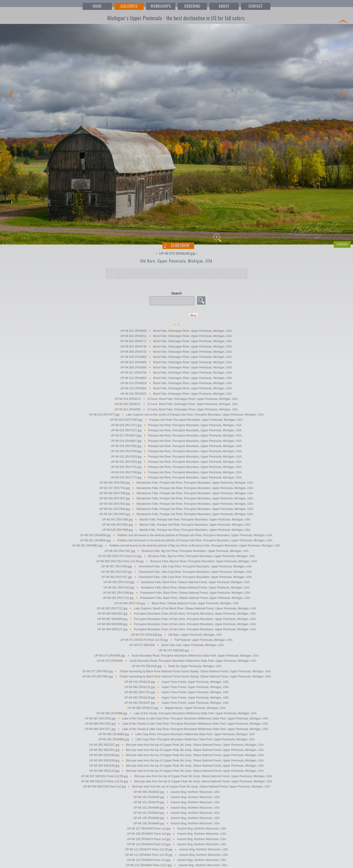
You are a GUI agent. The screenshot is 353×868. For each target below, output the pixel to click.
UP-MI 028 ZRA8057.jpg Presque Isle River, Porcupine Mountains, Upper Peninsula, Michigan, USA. (177, 441)
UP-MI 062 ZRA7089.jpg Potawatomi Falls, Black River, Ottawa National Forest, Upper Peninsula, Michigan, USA (176, 593)
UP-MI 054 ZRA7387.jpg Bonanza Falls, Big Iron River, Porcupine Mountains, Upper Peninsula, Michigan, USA (177, 551)
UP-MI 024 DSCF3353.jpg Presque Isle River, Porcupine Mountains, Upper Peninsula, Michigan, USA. (176, 420)
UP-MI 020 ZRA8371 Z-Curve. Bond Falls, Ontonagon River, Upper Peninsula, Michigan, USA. (176, 404)
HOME (97, 6)
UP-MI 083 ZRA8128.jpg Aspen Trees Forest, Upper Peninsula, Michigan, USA (176, 698)
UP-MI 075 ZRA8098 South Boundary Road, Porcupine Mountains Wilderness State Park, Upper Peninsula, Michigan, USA (177, 661)
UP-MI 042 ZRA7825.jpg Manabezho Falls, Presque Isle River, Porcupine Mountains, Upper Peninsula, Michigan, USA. (177, 514)
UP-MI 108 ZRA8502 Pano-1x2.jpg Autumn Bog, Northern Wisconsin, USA (176, 834)
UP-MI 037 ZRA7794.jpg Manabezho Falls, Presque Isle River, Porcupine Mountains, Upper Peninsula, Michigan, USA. (177, 488)
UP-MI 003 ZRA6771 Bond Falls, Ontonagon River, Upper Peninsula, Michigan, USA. (176, 341)
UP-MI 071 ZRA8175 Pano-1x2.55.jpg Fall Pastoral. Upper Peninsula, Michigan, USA (177, 640)
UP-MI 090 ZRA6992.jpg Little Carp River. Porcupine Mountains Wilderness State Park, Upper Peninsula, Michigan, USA (176, 734)
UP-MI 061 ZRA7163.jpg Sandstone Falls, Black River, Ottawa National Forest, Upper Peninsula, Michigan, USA (177, 588)
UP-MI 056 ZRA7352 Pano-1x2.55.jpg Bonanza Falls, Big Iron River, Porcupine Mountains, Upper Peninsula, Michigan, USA (176, 561)
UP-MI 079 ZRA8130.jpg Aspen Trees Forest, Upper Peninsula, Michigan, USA (176, 682)
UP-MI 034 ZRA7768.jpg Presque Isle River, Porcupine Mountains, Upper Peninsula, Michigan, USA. (177, 472)
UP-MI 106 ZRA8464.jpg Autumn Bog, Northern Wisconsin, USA (176, 823)
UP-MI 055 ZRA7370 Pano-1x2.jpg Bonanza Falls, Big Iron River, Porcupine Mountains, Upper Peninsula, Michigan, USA (176, 556)
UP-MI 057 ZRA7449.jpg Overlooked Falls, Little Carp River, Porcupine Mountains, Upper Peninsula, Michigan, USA (176, 567)
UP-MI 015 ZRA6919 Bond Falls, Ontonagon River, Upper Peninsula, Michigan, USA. (176, 383)
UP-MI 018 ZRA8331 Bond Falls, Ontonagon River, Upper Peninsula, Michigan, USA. (176, 394)
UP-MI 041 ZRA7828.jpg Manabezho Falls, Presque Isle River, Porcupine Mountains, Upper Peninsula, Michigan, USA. (177, 509)
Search (176, 293)
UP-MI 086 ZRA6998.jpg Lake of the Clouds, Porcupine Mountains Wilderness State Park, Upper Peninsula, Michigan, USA (176, 713)
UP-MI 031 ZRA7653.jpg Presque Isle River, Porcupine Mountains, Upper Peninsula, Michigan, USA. (177, 457)
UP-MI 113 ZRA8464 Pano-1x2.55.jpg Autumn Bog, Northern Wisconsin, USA (176, 855)
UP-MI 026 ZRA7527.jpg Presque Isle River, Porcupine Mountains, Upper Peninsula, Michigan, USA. (177, 430)
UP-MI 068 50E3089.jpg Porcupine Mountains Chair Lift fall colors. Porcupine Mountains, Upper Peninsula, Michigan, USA (176, 624)
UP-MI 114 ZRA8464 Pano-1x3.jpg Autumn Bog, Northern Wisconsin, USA (176, 860)
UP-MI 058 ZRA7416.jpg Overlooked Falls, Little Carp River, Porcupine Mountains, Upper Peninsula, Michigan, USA (176, 572)
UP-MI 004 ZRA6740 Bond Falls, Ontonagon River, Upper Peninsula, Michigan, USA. (176, 347)
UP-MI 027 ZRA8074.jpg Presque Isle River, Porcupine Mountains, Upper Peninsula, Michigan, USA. (177, 436)
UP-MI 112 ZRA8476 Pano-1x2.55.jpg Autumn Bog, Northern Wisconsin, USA (176, 850)
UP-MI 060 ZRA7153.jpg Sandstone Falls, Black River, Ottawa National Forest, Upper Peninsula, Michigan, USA (177, 582)
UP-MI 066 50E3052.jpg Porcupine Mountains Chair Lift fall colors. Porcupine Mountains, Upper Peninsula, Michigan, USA (176, 614)
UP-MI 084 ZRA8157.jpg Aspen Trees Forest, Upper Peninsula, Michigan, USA (176, 703)
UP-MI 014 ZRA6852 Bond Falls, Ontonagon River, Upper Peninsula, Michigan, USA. (176, 378)
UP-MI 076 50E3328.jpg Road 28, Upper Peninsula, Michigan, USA (176, 666)
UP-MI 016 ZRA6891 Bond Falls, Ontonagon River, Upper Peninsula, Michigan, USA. (176, 389)
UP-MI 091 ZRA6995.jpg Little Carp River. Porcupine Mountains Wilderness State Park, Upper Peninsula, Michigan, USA (176, 740)
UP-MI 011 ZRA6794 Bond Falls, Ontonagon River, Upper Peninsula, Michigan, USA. (176, 373)
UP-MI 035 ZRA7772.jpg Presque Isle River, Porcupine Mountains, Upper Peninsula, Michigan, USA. (177, 478)
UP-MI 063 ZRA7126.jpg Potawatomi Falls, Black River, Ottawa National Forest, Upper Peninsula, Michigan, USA (176, 598)
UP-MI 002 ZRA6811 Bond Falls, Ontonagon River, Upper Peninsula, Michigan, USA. (176, 336)
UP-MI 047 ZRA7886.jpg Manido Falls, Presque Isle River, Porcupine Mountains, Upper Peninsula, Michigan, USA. (176, 520)
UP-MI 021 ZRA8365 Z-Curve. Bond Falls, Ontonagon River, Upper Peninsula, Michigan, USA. (176, 409)
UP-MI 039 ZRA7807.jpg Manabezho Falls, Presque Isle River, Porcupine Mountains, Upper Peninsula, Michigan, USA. (177, 499)
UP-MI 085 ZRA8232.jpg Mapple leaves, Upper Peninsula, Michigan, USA (176, 708)
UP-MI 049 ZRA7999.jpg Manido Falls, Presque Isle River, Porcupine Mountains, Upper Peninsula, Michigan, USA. (176, 530)
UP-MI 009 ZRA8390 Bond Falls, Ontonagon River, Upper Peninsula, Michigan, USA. (176, 367)
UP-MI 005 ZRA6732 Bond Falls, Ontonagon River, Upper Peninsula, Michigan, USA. (176, 352)
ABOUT (224, 6)
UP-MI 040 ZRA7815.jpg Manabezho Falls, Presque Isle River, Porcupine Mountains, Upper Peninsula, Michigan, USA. (177, 504)
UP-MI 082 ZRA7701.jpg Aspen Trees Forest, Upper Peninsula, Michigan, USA (176, 692)
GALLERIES (129, 6)
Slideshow (180, 246)
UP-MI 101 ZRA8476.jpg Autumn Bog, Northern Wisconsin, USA (176, 803)
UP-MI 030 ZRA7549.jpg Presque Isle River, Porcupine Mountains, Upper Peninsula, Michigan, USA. (177, 451)
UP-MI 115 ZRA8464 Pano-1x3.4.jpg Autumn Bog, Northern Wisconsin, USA (176, 865)
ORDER (342, 245)
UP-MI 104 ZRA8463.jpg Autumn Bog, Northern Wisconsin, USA (176, 813)
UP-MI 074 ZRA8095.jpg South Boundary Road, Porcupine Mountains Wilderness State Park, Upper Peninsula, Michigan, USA (176, 656)
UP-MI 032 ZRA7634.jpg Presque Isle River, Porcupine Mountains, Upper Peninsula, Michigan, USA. (177, 462)
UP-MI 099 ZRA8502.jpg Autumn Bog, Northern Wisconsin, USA (176, 792)
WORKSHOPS (161, 6)
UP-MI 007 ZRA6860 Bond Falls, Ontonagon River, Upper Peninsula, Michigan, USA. (176, 362)
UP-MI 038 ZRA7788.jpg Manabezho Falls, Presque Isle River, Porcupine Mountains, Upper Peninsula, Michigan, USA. (177, 493)
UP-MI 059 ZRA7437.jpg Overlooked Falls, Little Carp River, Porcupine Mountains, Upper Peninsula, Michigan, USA (176, 577)
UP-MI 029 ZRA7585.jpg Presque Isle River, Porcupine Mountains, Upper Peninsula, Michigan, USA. (177, 446)
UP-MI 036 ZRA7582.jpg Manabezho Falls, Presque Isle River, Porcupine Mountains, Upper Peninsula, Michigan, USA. (177, 483)
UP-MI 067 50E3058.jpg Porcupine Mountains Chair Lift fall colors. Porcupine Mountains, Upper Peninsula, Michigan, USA (176, 619)
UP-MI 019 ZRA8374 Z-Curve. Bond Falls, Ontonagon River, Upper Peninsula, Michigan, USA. (176, 399)
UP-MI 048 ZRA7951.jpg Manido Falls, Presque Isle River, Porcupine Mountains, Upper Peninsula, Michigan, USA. (176, 525)
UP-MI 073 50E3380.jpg (176, 650)
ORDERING (192, 6)
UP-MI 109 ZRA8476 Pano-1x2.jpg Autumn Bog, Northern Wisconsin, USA (176, 839)
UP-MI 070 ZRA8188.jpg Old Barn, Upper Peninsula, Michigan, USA (176, 635)
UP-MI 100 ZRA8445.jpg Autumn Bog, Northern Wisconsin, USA (176, 797)
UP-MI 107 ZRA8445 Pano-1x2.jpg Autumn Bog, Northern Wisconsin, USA (176, 829)
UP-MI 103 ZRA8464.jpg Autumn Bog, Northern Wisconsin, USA (176, 808)
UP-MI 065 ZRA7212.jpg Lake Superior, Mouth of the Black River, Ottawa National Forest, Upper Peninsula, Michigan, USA (177, 608)
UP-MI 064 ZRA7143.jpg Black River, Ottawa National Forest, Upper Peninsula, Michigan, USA (176, 603)
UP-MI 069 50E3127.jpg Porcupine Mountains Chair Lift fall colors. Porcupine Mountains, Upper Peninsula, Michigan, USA (176, 630)
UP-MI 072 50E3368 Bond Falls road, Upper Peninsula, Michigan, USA (176, 645)
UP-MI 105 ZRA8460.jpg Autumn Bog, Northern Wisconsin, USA (176, 818)
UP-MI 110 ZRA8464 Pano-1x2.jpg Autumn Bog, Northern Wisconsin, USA (176, 844)
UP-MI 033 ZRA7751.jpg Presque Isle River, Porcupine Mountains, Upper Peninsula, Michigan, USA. (177, 467)
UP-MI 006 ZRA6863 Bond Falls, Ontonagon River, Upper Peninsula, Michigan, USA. (176, 357)
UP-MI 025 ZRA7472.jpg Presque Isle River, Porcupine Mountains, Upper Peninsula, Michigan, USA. (177, 425)
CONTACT (256, 6)
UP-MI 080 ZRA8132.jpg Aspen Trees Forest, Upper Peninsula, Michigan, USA (176, 687)
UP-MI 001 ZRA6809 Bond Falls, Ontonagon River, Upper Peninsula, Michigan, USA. (176, 331)
